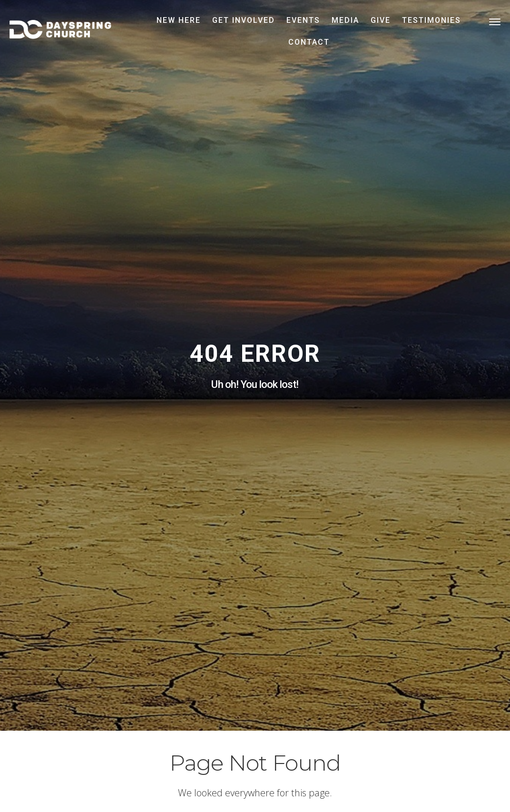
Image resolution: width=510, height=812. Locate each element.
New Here (179, 20)
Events (303, 20)
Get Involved (244, 20)
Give (381, 20)
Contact (309, 42)
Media (345, 20)
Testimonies (432, 20)
